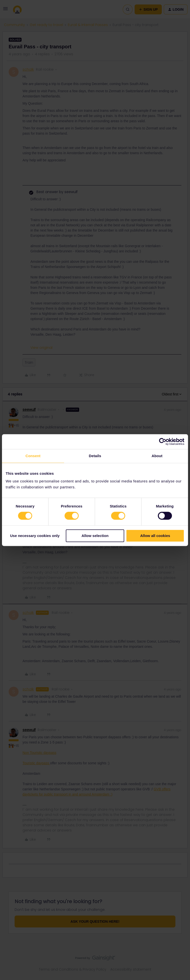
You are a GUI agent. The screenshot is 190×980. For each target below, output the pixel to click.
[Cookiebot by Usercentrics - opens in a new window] (163, 442)
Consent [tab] (33, 456)
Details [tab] (95, 456)
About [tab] (157, 456)
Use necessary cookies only (35, 536)
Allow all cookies (155, 536)
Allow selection (95, 536)
